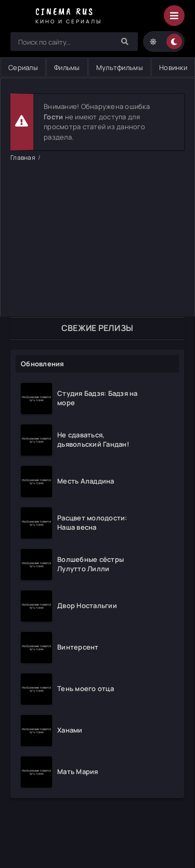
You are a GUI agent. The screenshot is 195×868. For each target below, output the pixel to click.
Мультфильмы (120, 67)
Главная (23, 157)
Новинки (173, 67)
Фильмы (67, 67)
